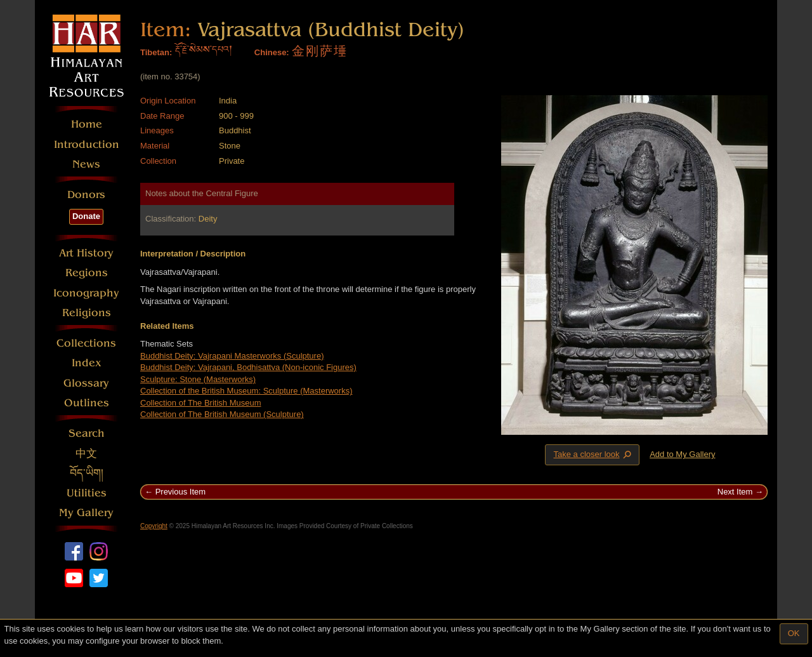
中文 (86, 454)
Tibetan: (156, 52)
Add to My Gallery (682, 454)
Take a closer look (593, 455)
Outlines (87, 403)
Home (87, 124)
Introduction (87, 144)
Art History (86, 253)
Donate (86, 216)
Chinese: (272, 52)
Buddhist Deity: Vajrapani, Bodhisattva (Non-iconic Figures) (248, 367)
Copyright (154, 526)
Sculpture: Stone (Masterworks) (198, 379)
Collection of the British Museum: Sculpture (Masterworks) (246, 391)
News (86, 164)
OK (794, 633)
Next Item (735, 492)
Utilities (87, 493)
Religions (87, 313)
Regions (87, 273)
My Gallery (86, 513)
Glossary (86, 383)
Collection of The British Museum (201, 403)
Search (87, 433)
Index (87, 363)
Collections (86, 343)
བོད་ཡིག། (87, 473)
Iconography (86, 293)
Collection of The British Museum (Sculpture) (222, 414)
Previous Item (180, 492)
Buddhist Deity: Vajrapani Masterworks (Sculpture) (232, 356)
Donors (86, 195)
